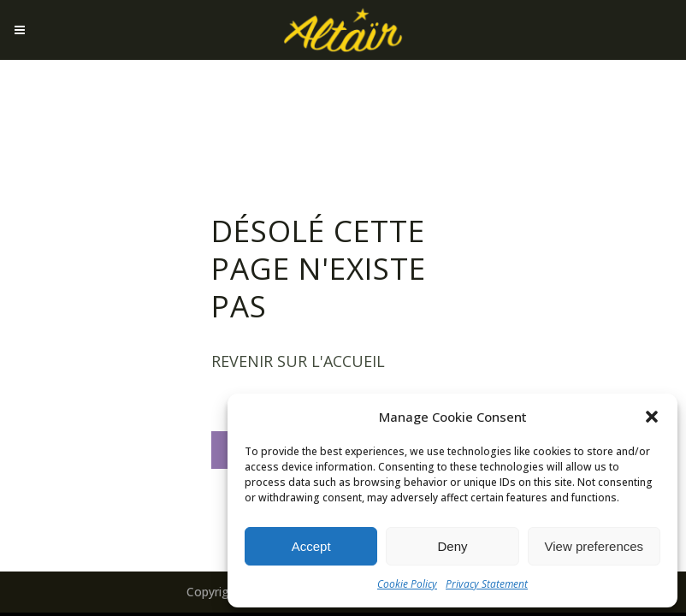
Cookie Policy (407, 584)
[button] (652, 417)
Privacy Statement (487, 584)
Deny (452, 546)
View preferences (594, 546)
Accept (311, 546)
